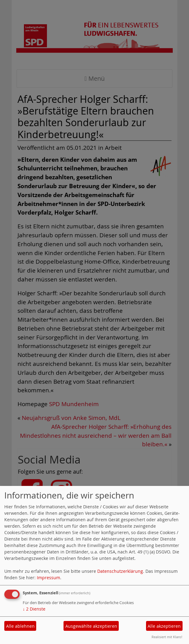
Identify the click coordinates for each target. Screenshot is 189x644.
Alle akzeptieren (164, 626)
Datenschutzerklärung (120, 571)
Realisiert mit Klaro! (167, 637)
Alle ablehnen (20, 626)
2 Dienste (34, 609)
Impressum (48, 578)
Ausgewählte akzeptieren (91, 626)
